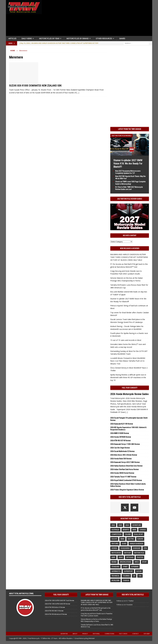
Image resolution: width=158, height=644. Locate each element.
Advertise (64, 634)
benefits (126, 530)
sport (144, 562)
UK (134, 576)
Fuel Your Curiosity (130, 388)
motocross (116, 553)
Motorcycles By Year (49, 38)
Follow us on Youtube (125, 605)
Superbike (135, 567)
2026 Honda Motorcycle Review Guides (129, 394)
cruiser (128, 534)
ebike (122, 539)
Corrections (109, 634)
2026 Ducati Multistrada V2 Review (122, 451)
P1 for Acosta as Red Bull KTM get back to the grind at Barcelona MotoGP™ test (96, 609)
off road (130, 557)
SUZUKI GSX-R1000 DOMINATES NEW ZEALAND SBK (35, 86)
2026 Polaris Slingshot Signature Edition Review (127, 490)
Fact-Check (123, 634)
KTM (145, 548)
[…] (78, 93)
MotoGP (127, 553)
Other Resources (104, 38)
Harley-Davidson (136, 544)
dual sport (139, 534)
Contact (135, 634)
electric (131, 539)
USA (140, 576)
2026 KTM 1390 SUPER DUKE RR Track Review (59, 600)
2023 (120, 525)
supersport (128, 571)
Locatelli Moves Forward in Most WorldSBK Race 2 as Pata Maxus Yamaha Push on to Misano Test (128, 361)
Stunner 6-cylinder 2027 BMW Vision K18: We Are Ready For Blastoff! (128, 164)
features (115, 544)
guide (124, 544)
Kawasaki (137, 548)
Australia (115, 530)
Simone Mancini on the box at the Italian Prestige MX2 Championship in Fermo (96, 620)
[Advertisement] (98, 19)
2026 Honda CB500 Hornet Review (122, 473)
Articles (12, 38)
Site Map (147, 634)
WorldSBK (115, 580)
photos (140, 557)
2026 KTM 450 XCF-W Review (120, 441)
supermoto (116, 571)
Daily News (27, 38)
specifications (126, 562)
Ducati (114, 539)
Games (122, 38)
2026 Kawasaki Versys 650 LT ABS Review (125, 462)
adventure (137, 525)
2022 (113, 525)
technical (115, 576)
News (121, 557)
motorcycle (139, 553)
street (125, 567)
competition (116, 534)
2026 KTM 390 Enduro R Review (55, 607)
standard (115, 567)
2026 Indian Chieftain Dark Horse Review (124, 469)
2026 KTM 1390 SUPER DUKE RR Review (57, 604)
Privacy (85, 634)
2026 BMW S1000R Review (120, 433)
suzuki (139, 571)
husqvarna (125, 548)
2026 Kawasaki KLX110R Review (122, 424)
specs (137, 562)
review (114, 562)
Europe (140, 539)
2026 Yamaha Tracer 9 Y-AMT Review (123, 477)
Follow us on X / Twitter (125, 601)
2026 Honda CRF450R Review (121, 437)
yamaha (126, 580)
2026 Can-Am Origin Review (120, 448)
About (75, 634)
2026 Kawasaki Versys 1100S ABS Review (125, 444)
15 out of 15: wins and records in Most (126, 340)
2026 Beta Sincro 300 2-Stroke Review (124, 455)
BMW (134, 530)
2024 (127, 525)
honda (114, 548)
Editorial (96, 634)
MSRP (113, 557)
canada (143, 530)
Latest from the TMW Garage (130, 129)
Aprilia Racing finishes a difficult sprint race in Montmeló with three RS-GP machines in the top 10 (128, 378)
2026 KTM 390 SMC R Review (54, 611)
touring (126, 576)
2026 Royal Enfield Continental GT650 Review (126, 480)
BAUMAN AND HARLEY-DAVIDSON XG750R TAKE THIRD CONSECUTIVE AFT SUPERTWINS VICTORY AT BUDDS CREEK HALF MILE (129, 257)
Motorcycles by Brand (78, 38)
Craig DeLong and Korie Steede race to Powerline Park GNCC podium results (97, 615)
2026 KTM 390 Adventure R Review (56, 614)
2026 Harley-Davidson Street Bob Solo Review (126, 466)
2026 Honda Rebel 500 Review (121, 459)
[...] (127, 412)
